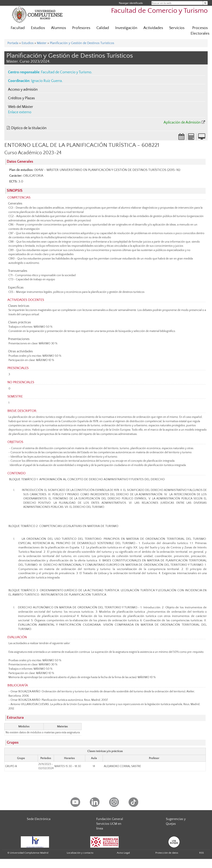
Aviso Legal (123, 853)
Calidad (103, 28)
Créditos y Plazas (21, 98)
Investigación (126, 28)
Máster (42, 43)
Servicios (177, 28)
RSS (201, 853)
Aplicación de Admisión (182, 123)
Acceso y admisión (23, 90)
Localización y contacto (80, 853)
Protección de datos (167, 853)
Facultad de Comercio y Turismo (159, 11)
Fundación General (110, 819)
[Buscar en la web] (205, 3)
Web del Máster (20, 107)
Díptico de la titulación (29, 128)
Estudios (38, 28)
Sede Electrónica (39, 819)
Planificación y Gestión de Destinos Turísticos (82, 43)
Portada (13, 43)
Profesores (81, 28)
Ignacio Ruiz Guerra (46, 81)
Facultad (18, 28)
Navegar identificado (131, 3)
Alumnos (59, 28)
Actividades (153, 28)
